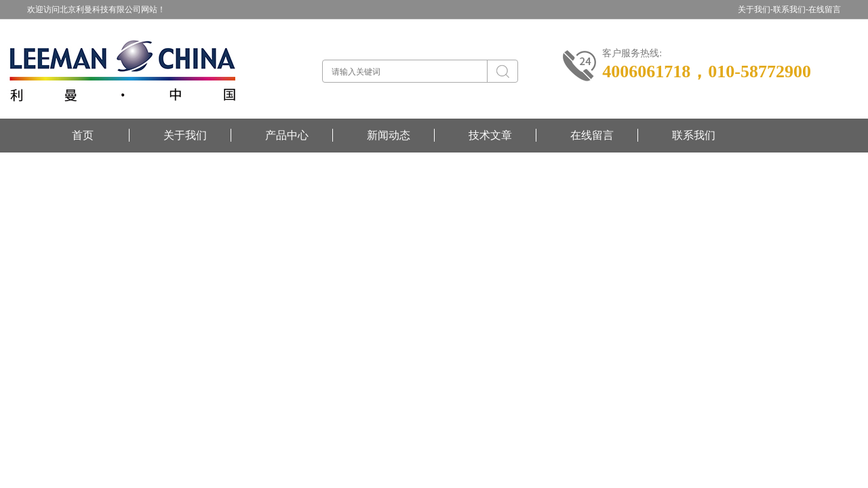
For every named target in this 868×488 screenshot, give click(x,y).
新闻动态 (389, 135)
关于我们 (185, 135)
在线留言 (825, 9)
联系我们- (791, 9)
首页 (83, 135)
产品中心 (287, 135)
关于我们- (755, 9)
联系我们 (694, 135)
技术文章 (490, 135)
